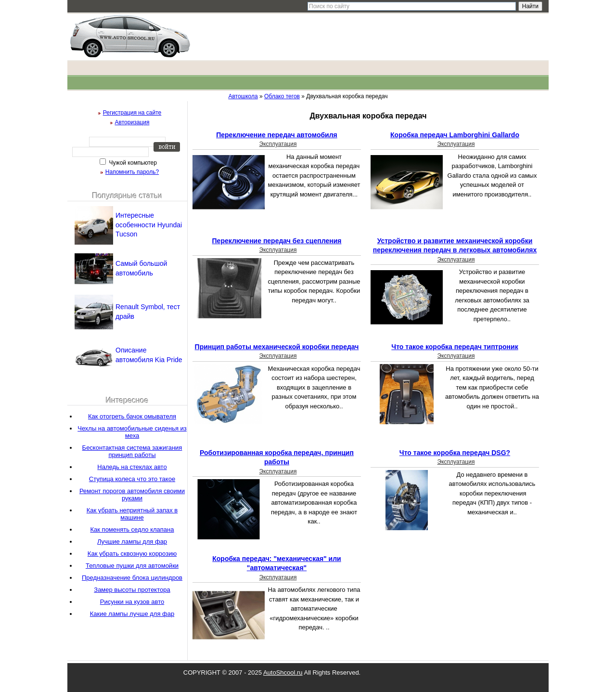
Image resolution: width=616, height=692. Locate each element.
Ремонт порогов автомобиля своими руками (132, 495)
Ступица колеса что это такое (132, 479)
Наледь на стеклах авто (132, 467)
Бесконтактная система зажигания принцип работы (132, 451)
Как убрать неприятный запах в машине (132, 514)
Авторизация (132, 122)
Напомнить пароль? (132, 172)
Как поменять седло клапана (132, 529)
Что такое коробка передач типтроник (455, 347)
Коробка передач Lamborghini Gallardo (455, 135)
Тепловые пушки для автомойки (132, 566)
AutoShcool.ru (283, 672)
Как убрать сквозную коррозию (132, 554)
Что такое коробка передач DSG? (455, 453)
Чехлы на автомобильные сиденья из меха (132, 432)
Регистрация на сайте (132, 113)
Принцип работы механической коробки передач (277, 347)
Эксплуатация (278, 144)
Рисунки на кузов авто (132, 602)
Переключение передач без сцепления (277, 241)
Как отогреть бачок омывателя (132, 416)
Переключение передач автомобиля (277, 135)
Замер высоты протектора (132, 590)
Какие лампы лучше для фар (132, 614)
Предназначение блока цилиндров (132, 578)
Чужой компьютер (132, 163)
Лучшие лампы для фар (132, 542)
